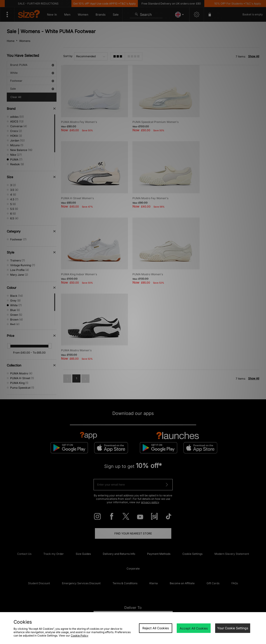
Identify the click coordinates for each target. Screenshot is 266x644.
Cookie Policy (80, 636)
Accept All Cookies (194, 628)
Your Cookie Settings (233, 628)
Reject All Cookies (156, 628)
